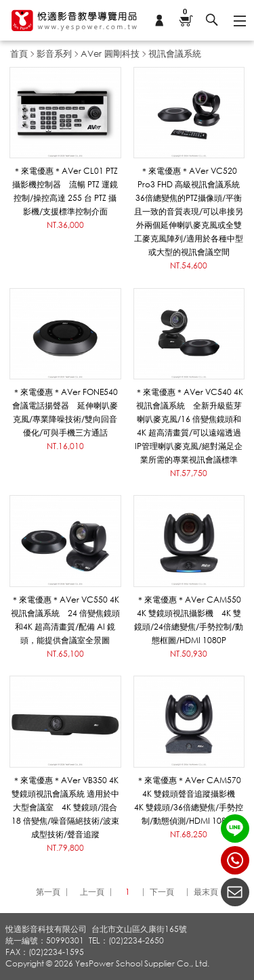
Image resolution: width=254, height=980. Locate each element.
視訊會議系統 (175, 53)
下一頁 (162, 892)
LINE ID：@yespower (235, 829)
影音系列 (54, 53)
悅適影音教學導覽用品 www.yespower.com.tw (75, 20)
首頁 (19, 53)
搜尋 (212, 20)
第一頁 (48, 892)
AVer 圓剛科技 (110, 53)
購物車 (185, 13)
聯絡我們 (235, 892)
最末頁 (206, 892)
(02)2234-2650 (235, 860)
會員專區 (159, 20)
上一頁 (92, 892)
